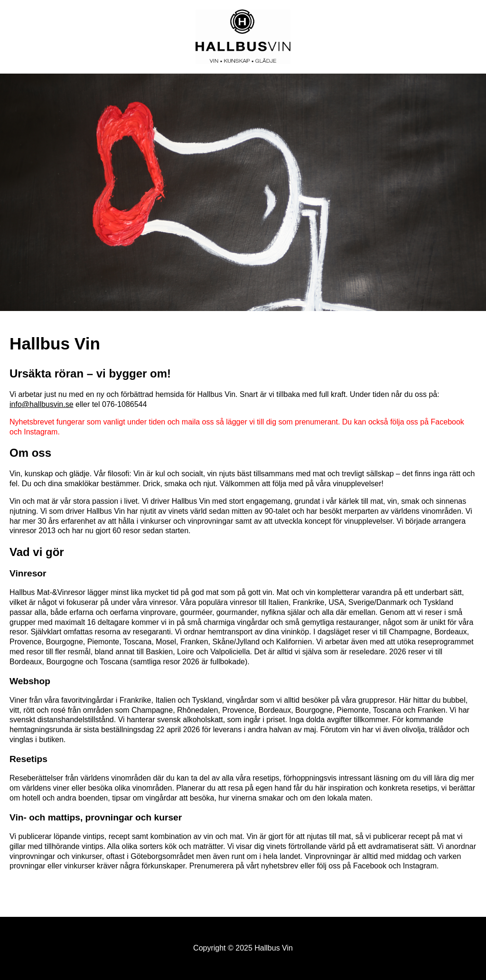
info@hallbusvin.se (42, 404)
